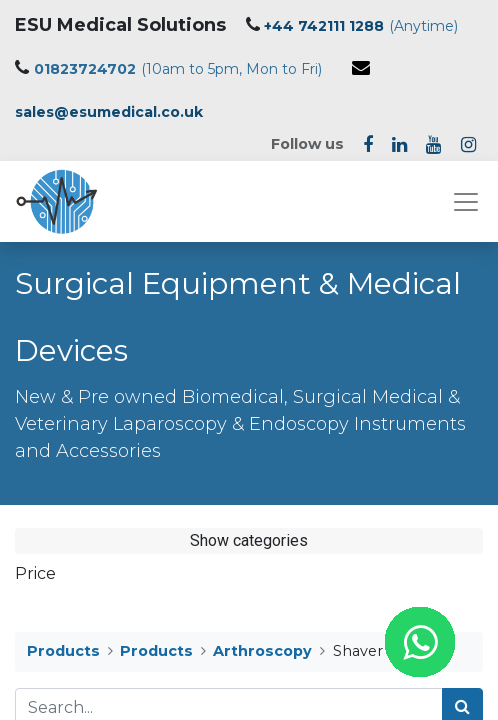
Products (63, 651)
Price (35, 573)
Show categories (249, 540)
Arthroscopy (262, 651)
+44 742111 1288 (324, 26)
